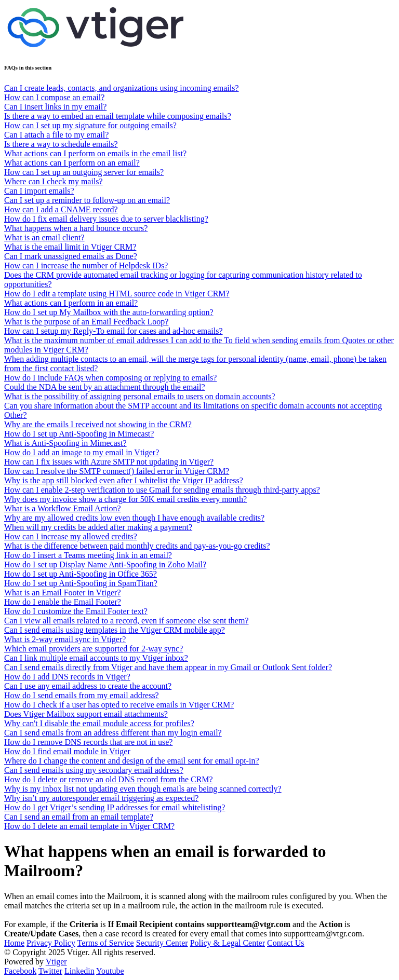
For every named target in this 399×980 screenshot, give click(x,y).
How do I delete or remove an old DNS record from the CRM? (109, 779)
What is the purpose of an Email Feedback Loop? (86, 322)
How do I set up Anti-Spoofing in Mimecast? (79, 434)
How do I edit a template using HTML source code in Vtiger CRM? (117, 294)
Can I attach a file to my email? (56, 135)
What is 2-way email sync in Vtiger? (65, 639)
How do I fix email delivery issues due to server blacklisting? (106, 219)
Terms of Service (106, 943)
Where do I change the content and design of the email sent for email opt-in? (131, 761)
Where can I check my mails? (54, 181)
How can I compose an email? (54, 97)
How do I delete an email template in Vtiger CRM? (89, 826)
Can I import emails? (39, 191)
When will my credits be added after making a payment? (98, 527)
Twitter (50, 971)
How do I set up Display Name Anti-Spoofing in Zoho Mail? (105, 564)
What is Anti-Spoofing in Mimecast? (65, 443)
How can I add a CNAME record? (61, 209)
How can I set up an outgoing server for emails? (84, 172)
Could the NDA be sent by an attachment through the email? (105, 387)
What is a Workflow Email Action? (63, 508)
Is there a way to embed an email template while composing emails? (118, 116)
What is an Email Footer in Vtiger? (63, 593)
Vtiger (56, 962)
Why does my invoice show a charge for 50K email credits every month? (125, 499)
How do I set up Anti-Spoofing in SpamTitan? (81, 583)
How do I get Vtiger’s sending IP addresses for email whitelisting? (115, 807)
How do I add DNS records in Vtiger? (67, 677)
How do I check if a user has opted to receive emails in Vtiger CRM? (119, 705)
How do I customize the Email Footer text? (76, 611)
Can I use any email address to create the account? (88, 686)
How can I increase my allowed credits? (71, 536)
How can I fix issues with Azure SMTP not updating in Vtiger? (109, 462)
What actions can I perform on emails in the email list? (95, 153)
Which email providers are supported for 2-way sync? (94, 649)
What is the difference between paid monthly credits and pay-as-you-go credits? (137, 546)
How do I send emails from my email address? (82, 695)
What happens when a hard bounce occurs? (76, 228)
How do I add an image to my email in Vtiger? (82, 452)
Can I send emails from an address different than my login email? (113, 733)
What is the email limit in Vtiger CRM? (70, 247)
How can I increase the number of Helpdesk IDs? (86, 266)
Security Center (162, 943)
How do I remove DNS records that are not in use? (88, 742)
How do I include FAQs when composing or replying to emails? (110, 378)
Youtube (110, 971)
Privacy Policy (51, 943)
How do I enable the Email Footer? (63, 602)
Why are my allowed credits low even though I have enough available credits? (134, 518)
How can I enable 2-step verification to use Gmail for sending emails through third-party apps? (162, 490)
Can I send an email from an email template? (79, 817)
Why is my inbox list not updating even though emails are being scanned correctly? (143, 789)
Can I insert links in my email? (55, 107)
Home (14, 943)
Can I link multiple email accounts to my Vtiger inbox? (96, 658)
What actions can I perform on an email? (72, 163)
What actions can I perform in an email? (71, 303)
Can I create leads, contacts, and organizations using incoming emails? (122, 88)
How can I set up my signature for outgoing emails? (90, 125)
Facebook (20, 971)
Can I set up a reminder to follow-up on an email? (87, 200)
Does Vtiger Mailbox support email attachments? (86, 714)
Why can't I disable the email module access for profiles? (99, 723)
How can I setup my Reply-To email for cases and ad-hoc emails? (114, 331)
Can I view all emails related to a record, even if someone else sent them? (126, 621)
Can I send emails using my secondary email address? (94, 770)
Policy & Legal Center (228, 943)
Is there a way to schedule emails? (61, 144)
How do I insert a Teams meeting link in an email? (88, 555)
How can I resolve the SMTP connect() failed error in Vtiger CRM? (117, 471)
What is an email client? (44, 237)
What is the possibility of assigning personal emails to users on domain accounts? (140, 396)
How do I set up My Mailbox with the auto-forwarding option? (109, 312)
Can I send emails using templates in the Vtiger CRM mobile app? (115, 630)
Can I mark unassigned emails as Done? (71, 256)
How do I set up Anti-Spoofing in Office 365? (81, 574)
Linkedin (79, 971)
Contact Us (286, 943)
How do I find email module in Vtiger (67, 751)
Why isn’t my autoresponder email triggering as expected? (101, 798)
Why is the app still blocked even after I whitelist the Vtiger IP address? (124, 480)
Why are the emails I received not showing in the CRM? (98, 424)
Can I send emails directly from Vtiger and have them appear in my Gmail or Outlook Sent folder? (168, 667)
